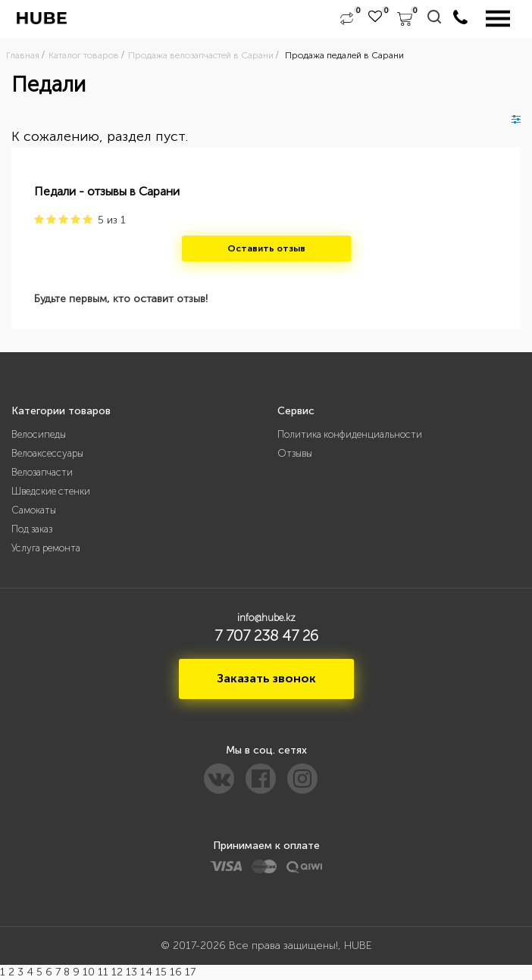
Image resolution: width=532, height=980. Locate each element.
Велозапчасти (42, 472)
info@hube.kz (266, 618)
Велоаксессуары (47, 453)
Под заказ (32, 529)
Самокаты (34, 510)
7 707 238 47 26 (266, 635)
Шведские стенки (51, 491)
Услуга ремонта (46, 548)
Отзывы (295, 453)
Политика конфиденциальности (350, 434)
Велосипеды (39, 434)
